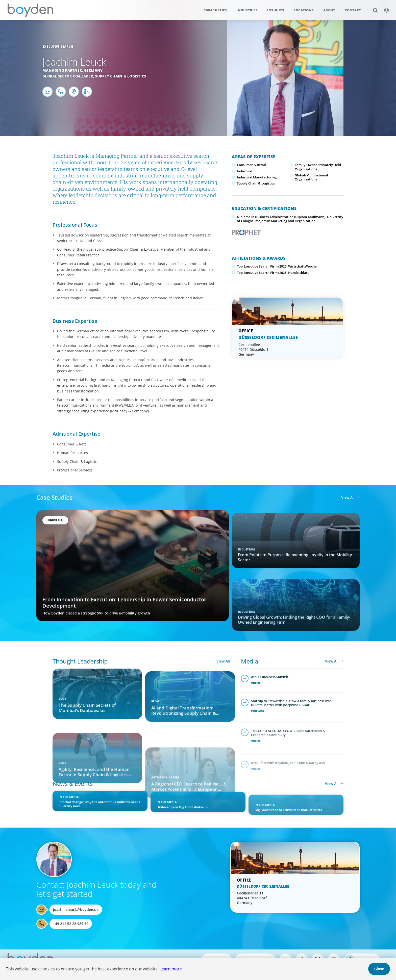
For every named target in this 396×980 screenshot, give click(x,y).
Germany (93, 70)
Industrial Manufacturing (257, 177)
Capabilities (215, 10)
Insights (276, 10)
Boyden (30, 10)
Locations (304, 10)
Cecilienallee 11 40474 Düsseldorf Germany (253, 349)
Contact (353, 10)
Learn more (171, 969)
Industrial (245, 171)
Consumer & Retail (251, 165)
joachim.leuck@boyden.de (76, 909)
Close (379, 969)
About (329, 10)
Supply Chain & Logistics (120, 76)
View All (348, 497)
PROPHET (245, 231)
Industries (247, 10)
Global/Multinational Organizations (311, 177)
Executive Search (58, 47)
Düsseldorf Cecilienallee (268, 337)
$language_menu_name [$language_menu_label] (384, 7)
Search (373, 7)
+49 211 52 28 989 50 (71, 924)
